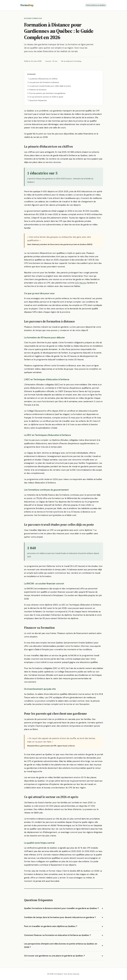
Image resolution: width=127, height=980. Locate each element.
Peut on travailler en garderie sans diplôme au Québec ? (51, 926)
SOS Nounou (81, 283)
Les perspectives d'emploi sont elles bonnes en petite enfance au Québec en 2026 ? (61, 945)
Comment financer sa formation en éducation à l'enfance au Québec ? (57, 935)
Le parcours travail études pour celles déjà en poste (50, 86)
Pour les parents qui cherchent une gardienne (47, 93)
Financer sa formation (38, 90)
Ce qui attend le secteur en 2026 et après (46, 97)
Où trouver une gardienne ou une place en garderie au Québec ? (54, 956)
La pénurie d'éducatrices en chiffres (43, 79)
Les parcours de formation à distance (44, 82)
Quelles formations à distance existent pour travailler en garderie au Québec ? (61, 908)
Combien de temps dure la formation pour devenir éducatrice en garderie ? (60, 917)
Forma (27, 5)
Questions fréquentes (38, 100)
